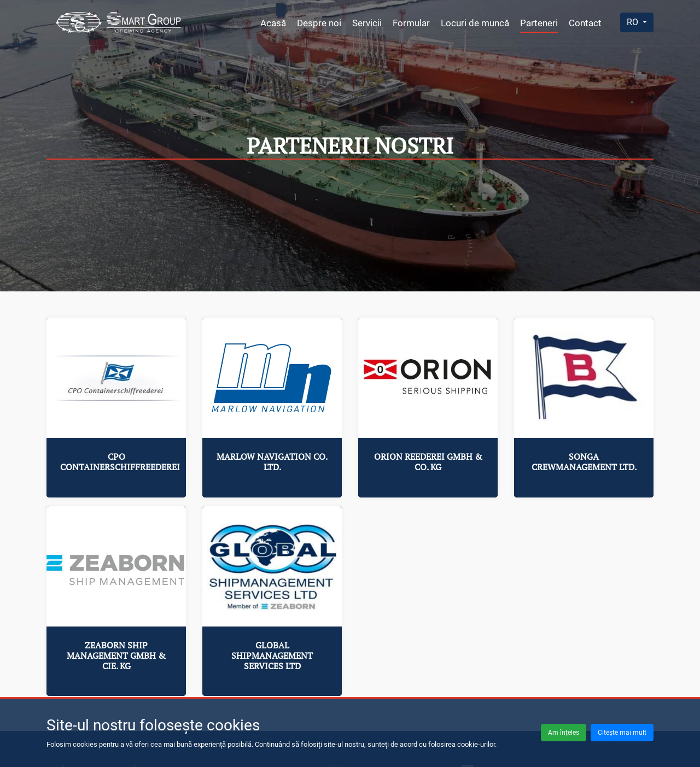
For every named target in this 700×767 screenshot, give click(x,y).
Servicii (367, 23)
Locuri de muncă (475, 23)
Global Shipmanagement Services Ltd (272, 655)
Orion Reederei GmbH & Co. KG (428, 462)
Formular (411, 23)
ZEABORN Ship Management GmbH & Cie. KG (116, 655)
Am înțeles (564, 733)
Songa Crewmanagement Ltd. (584, 462)
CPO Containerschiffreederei (120, 462)
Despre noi (319, 23)
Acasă (273, 23)
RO (634, 22)
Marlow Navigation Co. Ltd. (272, 462)
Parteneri (539, 23)
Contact (585, 23)
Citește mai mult (622, 733)
